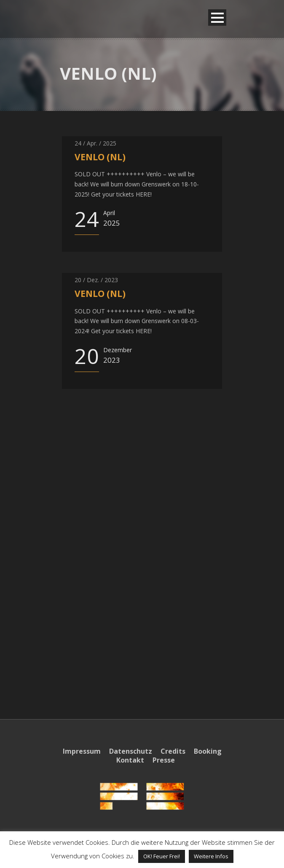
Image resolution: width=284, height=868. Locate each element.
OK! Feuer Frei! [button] (162, 856)
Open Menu (217, 18)
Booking (208, 751)
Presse (164, 760)
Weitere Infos (211, 856)
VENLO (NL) (100, 157)
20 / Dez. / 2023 (96, 280)
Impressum (82, 751)
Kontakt (130, 760)
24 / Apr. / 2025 (95, 143)
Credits (173, 751)
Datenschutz (131, 751)
